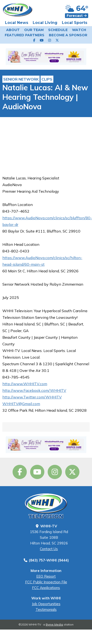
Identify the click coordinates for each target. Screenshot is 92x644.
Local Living (45, 23)
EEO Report (46, 576)
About (13, 30)
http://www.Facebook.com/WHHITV (34, 390)
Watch (79, 30)
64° (77, 8)
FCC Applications (46, 588)
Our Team (34, 30)
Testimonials (46, 610)
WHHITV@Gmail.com (21, 404)
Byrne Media (54, 624)
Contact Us (49, 549)
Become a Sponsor (68, 35)
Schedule (58, 30)
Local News (17, 23)
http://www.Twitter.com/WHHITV (32, 397)
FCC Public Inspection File (46, 582)
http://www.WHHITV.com (25, 384)
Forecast (77, 16)
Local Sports (75, 23)
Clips (47, 79)
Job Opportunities (46, 604)
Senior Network (21, 79)
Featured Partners (25, 35)
